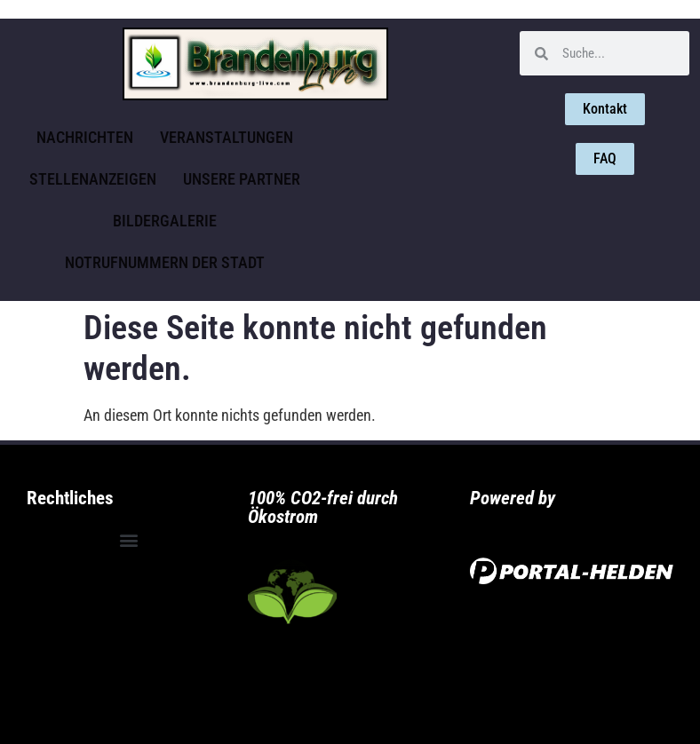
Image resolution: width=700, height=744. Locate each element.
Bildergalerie (165, 221)
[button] (128, 540)
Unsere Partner (242, 179)
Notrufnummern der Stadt (165, 262)
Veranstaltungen (227, 137)
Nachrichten (85, 137)
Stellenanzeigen (93, 179)
